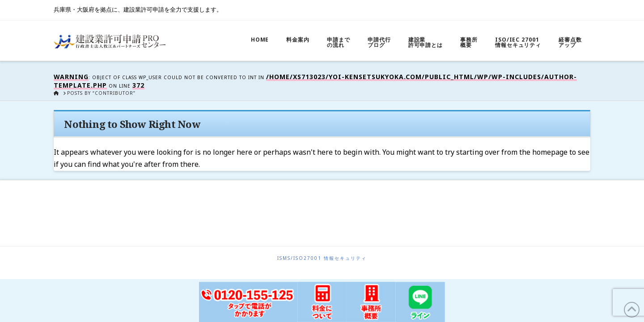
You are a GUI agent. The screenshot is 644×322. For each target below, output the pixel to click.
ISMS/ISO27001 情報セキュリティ (322, 258)
